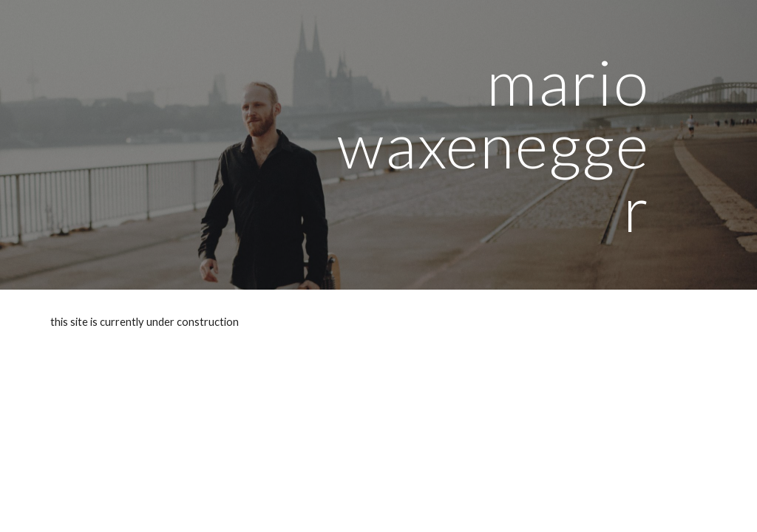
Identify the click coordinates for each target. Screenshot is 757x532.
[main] (493, 145)
